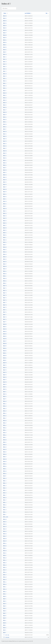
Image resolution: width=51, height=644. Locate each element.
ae (5, 435)
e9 (5, 580)
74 (5, 295)
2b (5, 119)
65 (5, 259)
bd (5, 471)
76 (5, 300)
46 (5, 184)
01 (5, 18)
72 (5, 290)
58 (5, 228)
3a (5, 156)
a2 (5, 406)
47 (5, 187)
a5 (5, 413)
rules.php (6, 637)
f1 (5, 599)
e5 (5, 570)
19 (5, 76)
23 (5, 100)
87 (5, 341)
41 (5, 172)
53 (5, 216)
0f (5, 52)
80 (5, 324)
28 (5, 112)
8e (5, 358)
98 (5, 382)
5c (5, 237)
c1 (5, 481)
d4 (5, 529)
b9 (5, 461)
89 (5, 346)
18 (5, 74)
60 (5, 247)
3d (5, 163)
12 (5, 59)
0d (5, 47)
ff (5, 632)
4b (5, 197)
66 (5, 262)
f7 (5, 613)
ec (5, 587)
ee (5, 592)
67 (5, 264)
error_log (6, 635)
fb (5, 623)
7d (5, 317)
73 (5, 293)
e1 (5, 560)
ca (5, 502)
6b (5, 274)
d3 (5, 526)
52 (5, 213)
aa (5, 425)
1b (5, 81)
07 (5, 33)
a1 (5, 404)
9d (5, 394)
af (5, 437)
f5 (5, 608)
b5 (5, 452)
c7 (5, 495)
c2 (5, 483)
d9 (5, 541)
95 (5, 375)
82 (5, 329)
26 (5, 107)
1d (5, 86)
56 (5, 223)
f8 (5, 616)
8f (5, 360)
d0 (5, 519)
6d (5, 278)
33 (5, 139)
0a (5, 40)
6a (5, 271)
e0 (5, 558)
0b (5, 42)
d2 (5, 524)
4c (5, 199)
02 (5, 21)
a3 (5, 408)
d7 (5, 536)
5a (5, 233)
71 (5, 288)
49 (5, 192)
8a (5, 348)
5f (5, 245)
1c (5, 83)
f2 (5, 601)
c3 (5, 486)
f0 (5, 596)
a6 (5, 416)
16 (5, 69)
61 (5, 250)
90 (5, 363)
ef (5, 594)
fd (5, 628)
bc (5, 469)
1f (5, 91)
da (5, 543)
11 (5, 57)
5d (5, 240)
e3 (5, 565)
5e (5, 242)
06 (5, 30)
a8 (5, 421)
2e (5, 127)
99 (5, 384)
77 (5, 302)
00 (5, 16)
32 (5, 136)
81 (5, 327)
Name (5, 13)
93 (5, 370)
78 (5, 305)
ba (5, 464)
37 (5, 148)
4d (5, 201)
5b (5, 235)
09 (5, 38)
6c (5, 276)
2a (5, 117)
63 (5, 254)
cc (5, 507)
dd (5, 551)
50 (5, 209)
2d (5, 124)
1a (5, 79)
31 (5, 134)
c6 (5, 493)
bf (5, 476)
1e (5, 88)
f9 (5, 618)
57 (5, 225)
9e (5, 396)
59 (5, 230)
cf (5, 514)
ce (5, 512)
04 (5, 26)
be (5, 473)
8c (5, 353)
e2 (5, 563)
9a (5, 387)
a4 (5, 411)
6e (5, 281)
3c (5, 160)
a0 (5, 401)
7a (5, 310)
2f (5, 129)
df (5, 555)
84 (5, 334)
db (5, 546)
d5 (5, 531)
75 (5, 298)
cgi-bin (6, 517)
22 (5, 98)
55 (5, 221)
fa (5, 620)
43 (5, 177)
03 (5, 23)
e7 (5, 575)
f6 (5, 611)
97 (5, 380)
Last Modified (28, 13)
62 (5, 252)
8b (5, 351)
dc (5, 548)
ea (5, 582)
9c (5, 392)
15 (5, 66)
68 (5, 266)
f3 (5, 604)
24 (5, 103)
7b (5, 312)
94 (5, 372)
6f (5, 283)
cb (5, 505)
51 (5, 211)
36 (5, 146)
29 (5, 115)
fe (5, 630)
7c (5, 315)
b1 (5, 442)
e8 (5, 577)
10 (5, 54)
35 (5, 144)
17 (5, 71)
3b (5, 158)
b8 (5, 459)
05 (5, 28)
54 (5, 218)
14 (5, 64)
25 (5, 105)
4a (5, 194)
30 (5, 131)
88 (5, 343)
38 (5, 151)
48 (5, 189)
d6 (5, 534)
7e (5, 319)
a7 (5, 418)
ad (5, 433)
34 (5, 141)
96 (5, 377)
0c (5, 45)
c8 (5, 498)
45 (5, 182)
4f (5, 206)
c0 (5, 478)
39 (5, 153)
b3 (5, 447)
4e (5, 204)
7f (5, 322)
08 (5, 35)
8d (5, 355)
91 (5, 365)
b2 (5, 445)
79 (5, 307)
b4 (5, 449)
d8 (5, 539)
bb (5, 466)
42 (5, 175)
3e (5, 165)
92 (5, 368)
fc (5, 625)
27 (5, 110)
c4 (5, 488)
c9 (5, 500)
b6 (5, 454)
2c (5, 122)
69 (5, 269)
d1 (5, 522)
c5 (5, 490)
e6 (5, 572)
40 (5, 170)
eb (5, 584)
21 (5, 95)
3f (5, 168)
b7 (5, 457)
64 (5, 257)
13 (5, 62)
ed (5, 589)
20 (5, 93)
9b (5, 389)
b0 (5, 440)
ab (5, 428)
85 (5, 336)
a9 (5, 423)
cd (5, 510)
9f (5, 399)
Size (47, 13)
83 (5, 331)
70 (5, 286)
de (5, 553)
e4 (5, 567)
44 (5, 180)
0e (5, 50)
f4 (5, 606)
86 (5, 339)
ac (5, 430)
